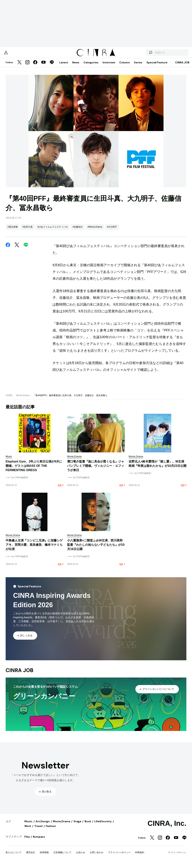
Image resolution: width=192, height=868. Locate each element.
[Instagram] (27, 66)
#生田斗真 (28, 231)
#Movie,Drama (95, 231)
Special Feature (157, 66)
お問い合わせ (97, 856)
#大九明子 (112, 231)
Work (28, 830)
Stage (77, 825)
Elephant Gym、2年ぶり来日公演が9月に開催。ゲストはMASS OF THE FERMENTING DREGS (34, 470)
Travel (38, 830)
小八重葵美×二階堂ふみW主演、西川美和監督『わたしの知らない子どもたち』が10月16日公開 (96, 548)
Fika (27, 840)
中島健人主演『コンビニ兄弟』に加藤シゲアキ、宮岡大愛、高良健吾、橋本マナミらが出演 (34, 548)
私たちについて (13, 856)
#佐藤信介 (78, 231)
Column (124, 66)
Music (28, 825)
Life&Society (103, 825)
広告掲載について (62, 856)
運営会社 (31, 856)
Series (138, 66)
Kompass (39, 840)
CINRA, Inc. (167, 827)
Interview (109, 66)
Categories (91, 66)
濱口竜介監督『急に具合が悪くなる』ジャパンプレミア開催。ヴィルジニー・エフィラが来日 (96, 470)
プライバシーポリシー (119, 856)
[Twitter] (19, 66)
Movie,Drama (23, 399)
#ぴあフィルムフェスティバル (53, 231)
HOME (9, 399)
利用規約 (140, 856)
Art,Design (43, 825)
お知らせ (81, 856)
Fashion (51, 830)
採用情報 (44, 856)
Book (88, 825)
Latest (64, 66)
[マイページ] (13, 54)
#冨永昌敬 (13, 231)
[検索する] (143, 54)
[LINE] (52, 66)
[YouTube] (43, 66)
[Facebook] (35, 66)
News (76, 66)
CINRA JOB (182, 66)
